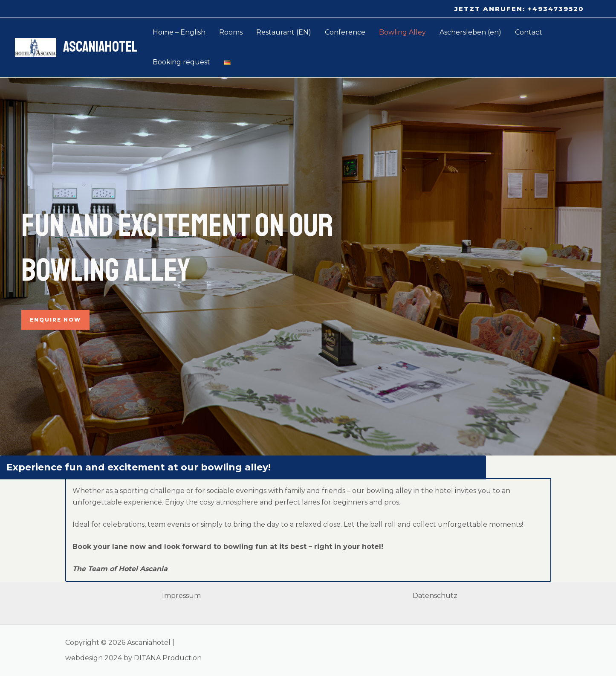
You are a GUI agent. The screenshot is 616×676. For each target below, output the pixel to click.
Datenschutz (435, 596)
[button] (519, 9)
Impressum (181, 596)
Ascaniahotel (100, 47)
